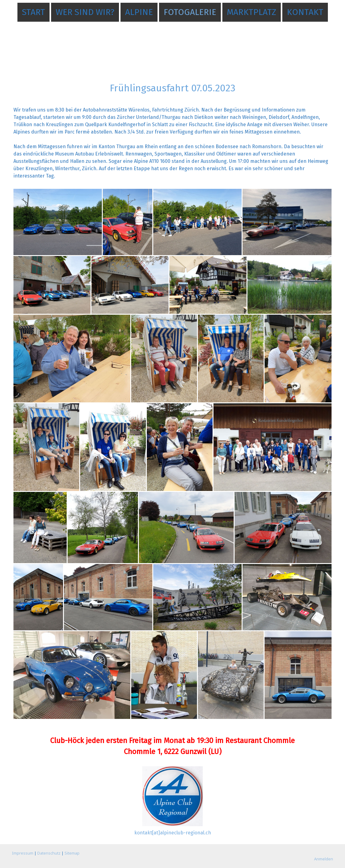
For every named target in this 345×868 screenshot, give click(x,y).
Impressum (23, 853)
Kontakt (305, 12)
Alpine (139, 12)
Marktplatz (252, 12)
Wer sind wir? (85, 12)
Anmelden (324, 859)
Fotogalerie (190, 12)
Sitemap (72, 853)
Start (33, 12)
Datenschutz (49, 853)
